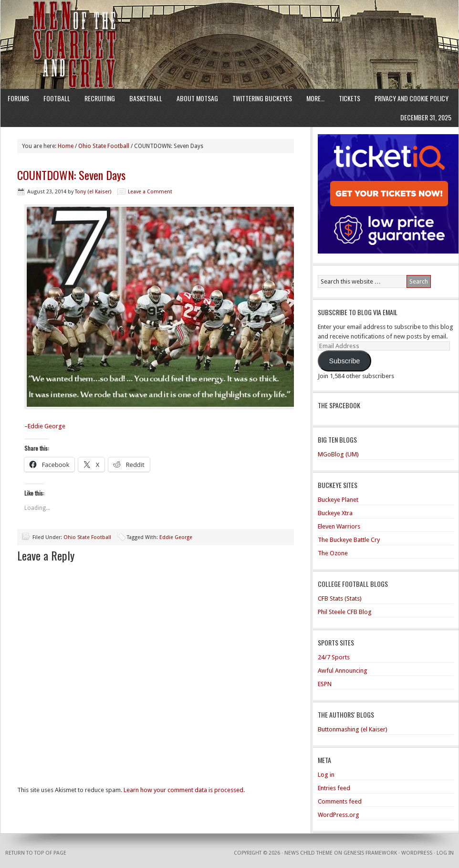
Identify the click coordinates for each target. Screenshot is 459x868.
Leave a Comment (150, 192)
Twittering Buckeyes (262, 98)
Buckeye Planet (338, 500)
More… (315, 98)
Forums (18, 98)
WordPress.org (339, 815)
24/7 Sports (334, 657)
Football (57, 98)
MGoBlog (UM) (338, 454)
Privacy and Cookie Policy (412, 98)
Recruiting (100, 98)
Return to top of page (36, 853)
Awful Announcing (343, 671)
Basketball (146, 98)
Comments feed (340, 801)
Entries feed (334, 788)
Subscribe (344, 361)
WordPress (417, 853)
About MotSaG (197, 98)
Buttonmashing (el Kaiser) (353, 729)
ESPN (325, 684)
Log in (326, 775)
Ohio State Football (87, 537)
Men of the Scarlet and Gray (229, 26)
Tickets (349, 98)
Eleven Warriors (339, 526)
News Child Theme (308, 853)
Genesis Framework (370, 853)
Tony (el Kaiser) (93, 192)
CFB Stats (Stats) (340, 598)
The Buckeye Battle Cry (349, 540)
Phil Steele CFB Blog (345, 612)
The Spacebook (339, 405)
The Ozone (333, 553)
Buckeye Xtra (335, 513)
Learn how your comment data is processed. (184, 790)
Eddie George (47, 426)
